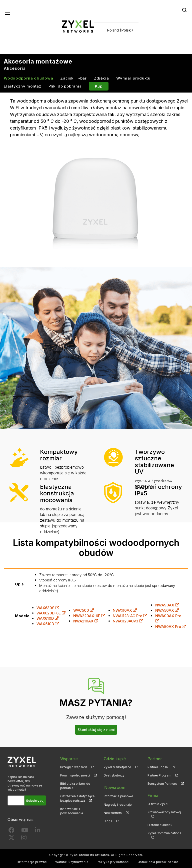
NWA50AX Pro (170, 627)
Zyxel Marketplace (117, 767)
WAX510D (48, 624)
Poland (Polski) (120, 30)
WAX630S (48, 608)
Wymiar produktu (133, 78)
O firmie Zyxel (158, 804)
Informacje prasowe (118, 796)
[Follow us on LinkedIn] (38, 831)
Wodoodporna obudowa (28, 78)
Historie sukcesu (160, 825)
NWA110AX (125, 611)
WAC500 (83, 611)
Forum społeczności (75, 775)
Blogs (108, 821)
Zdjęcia (101, 78)
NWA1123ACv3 (128, 621)
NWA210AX (86, 621)
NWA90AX (167, 605)
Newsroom (114, 787)
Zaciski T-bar (73, 78)
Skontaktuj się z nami (96, 730)
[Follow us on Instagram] (24, 839)
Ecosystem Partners (162, 784)
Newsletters (113, 812)
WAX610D (47, 619)
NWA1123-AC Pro (130, 616)
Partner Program (159, 775)
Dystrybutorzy (114, 775)
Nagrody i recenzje (118, 804)
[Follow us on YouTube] (25, 831)
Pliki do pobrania (65, 86)
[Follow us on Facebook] (11, 831)
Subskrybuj (35, 801)
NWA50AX (167, 611)
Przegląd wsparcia (74, 767)
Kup (99, 86)
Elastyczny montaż (22, 86)
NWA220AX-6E (89, 616)
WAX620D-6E (51, 613)
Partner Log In (158, 767)
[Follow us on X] (11, 839)
